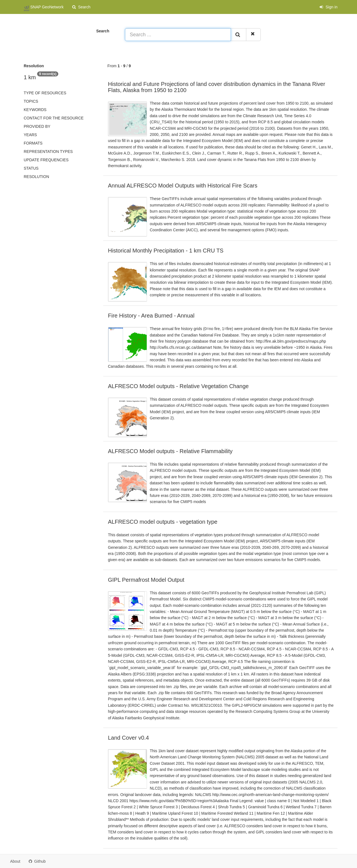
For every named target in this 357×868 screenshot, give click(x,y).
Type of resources (45, 93)
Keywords (35, 110)
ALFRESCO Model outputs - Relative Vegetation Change (178, 386)
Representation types (48, 152)
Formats (33, 143)
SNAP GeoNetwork (44, 7)
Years (30, 135)
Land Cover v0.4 (128, 738)
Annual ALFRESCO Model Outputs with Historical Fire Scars (183, 186)
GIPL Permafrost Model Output (146, 580)
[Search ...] (178, 35)
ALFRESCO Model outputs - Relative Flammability (170, 451)
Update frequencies (46, 160)
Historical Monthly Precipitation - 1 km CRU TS (166, 251)
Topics (31, 101)
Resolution (36, 177)
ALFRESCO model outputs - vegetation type (163, 522)
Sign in (328, 7)
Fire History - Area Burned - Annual (151, 316)
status (31, 168)
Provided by (37, 126)
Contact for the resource (54, 118)
